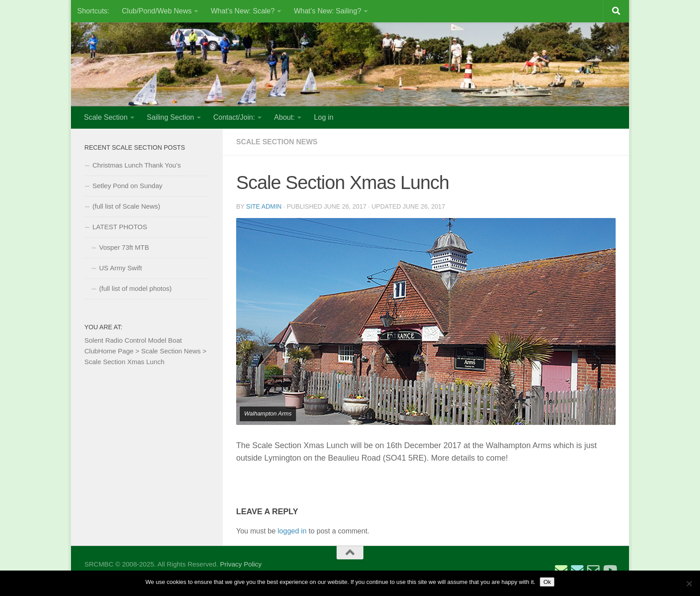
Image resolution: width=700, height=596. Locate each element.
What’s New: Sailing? (327, 11)
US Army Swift (121, 268)
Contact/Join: (234, 117)
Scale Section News (277, 142)
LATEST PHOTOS (120, 227)
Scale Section (106, 117)
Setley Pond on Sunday (127, 186)
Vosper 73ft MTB (124, 247)
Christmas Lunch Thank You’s (137, 165)
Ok (547, 582)
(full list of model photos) (135, 288)
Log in (324, 117)
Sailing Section (171, 117)
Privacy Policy (241, 564)
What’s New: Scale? (243, 11)
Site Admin (264, 206)
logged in (292, 531)
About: (284, 117)
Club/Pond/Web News (157, 11)
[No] (689, 583)
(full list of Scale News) (126, 206)
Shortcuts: (93, 11)
